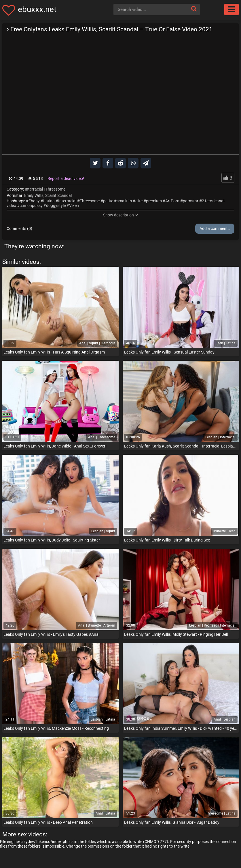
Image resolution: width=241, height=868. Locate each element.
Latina (49, 201)
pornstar (191, 201)
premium (154, 201)
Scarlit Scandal (58, 195)
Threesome (55, 189)
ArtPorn (172, 201)
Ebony (34, 201)
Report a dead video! (66, 178)
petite (108, 201)
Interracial (34, 189)
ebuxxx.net (37, 9)
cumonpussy (31, 206)
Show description (121, 215)
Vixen (74, 206)
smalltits (124, 201)
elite (139, 201)
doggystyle (56, 206)
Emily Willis (34, 195)
